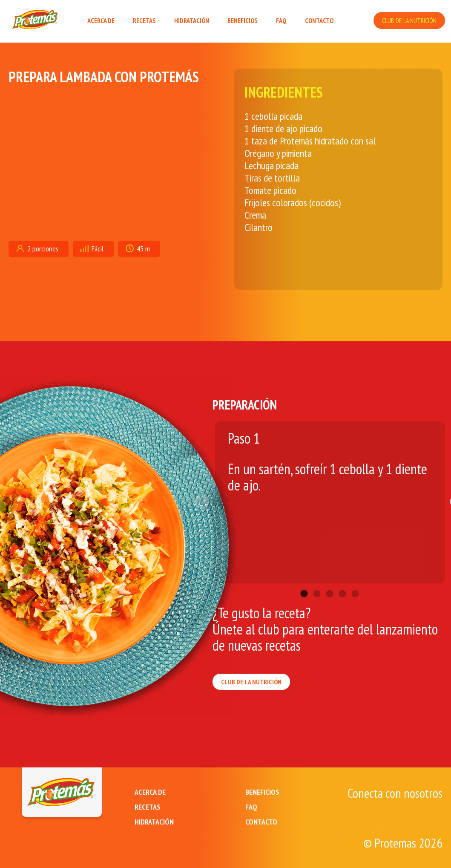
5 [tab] (355, 581)
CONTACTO (319, 20)
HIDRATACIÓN (192, 20)
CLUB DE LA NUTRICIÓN (409, 20)
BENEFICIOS (243, 20)
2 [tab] (317, 581)
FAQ (281, 20)
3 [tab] (330, 581)
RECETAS (144, 20)
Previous (206, 498)
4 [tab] (342, 581)
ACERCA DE (101, 20)
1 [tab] (304, 581)
